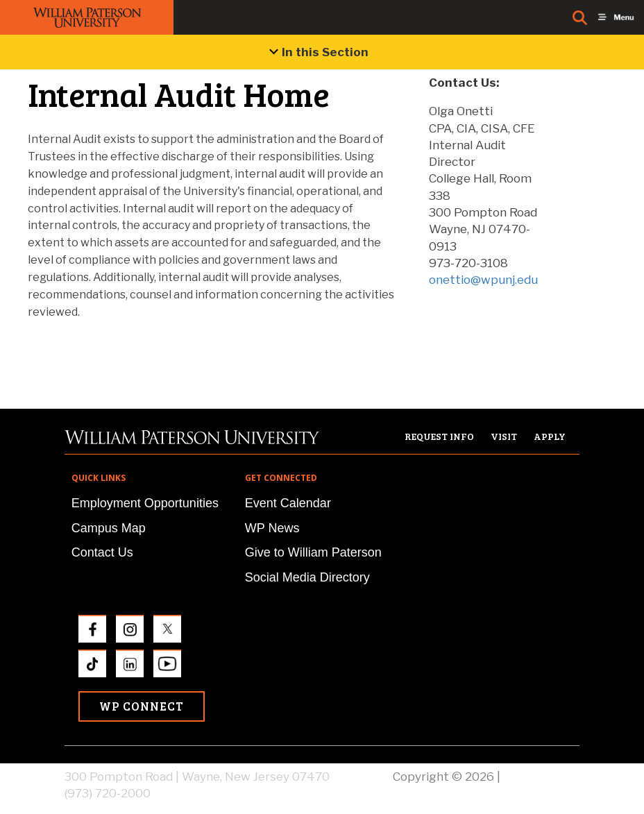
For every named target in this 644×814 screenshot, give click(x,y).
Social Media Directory (307, 577)
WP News (272, 528)
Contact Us (102, 552)
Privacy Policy (541, 777)
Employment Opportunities (145, 503)
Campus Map (109, 528)
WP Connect (142, 706)
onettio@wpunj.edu (483, 280)
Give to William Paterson (313, 552)
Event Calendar (288, 503)
